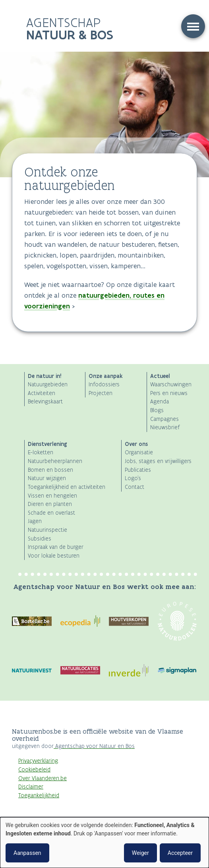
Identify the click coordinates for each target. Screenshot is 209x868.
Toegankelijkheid (39, 795)
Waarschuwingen (171, 385)
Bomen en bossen (50, 470)
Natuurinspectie (47, 530)
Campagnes (164, 419)
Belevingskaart (45, 402)
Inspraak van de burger (56, 547)
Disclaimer (31, 787)
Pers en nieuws (169, 393)
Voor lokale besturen (54, 556)
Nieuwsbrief (165, 427)
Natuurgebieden (48, 385)
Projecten (101, 393)
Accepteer (180, 853)
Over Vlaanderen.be (43, 778)
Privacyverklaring (38, 761)
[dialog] (104, 843)
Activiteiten (42, 393)
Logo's (133, 478)
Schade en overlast (51, 513)
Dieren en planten (50, 504)
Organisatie (139, 452)
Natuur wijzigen (47, 478)
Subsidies (40, 539)
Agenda (160, 402)
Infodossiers (104, 385)
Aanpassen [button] (27, 853)
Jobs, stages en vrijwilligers (158, 461)
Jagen (35, 521)
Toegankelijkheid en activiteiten (67, 487)
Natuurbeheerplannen (55, 461)
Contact (134, 487)
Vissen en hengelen (52, 496)
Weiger (140, 853)
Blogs (157, 410)
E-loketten (41, 452)
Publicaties (138, 470)
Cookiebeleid (34, 770)
